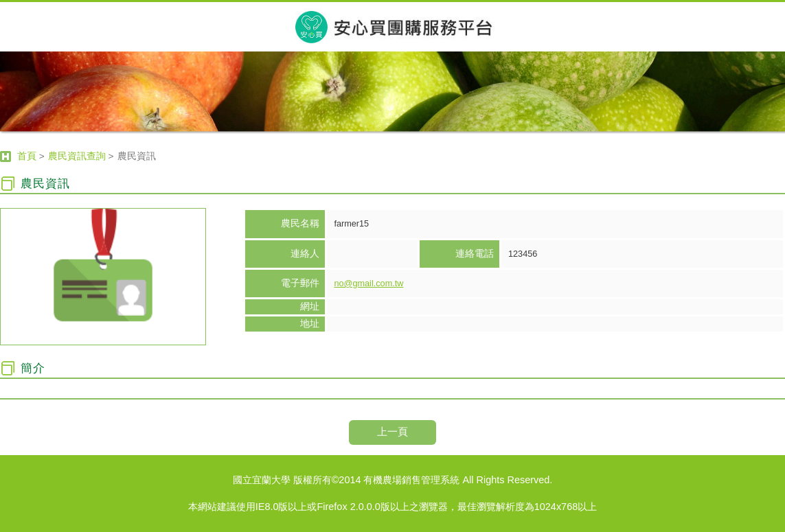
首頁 (27, 156)
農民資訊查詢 (77, 156)
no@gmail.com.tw (368, 284)
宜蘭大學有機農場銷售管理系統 (393, 26)
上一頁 (393, 431)
